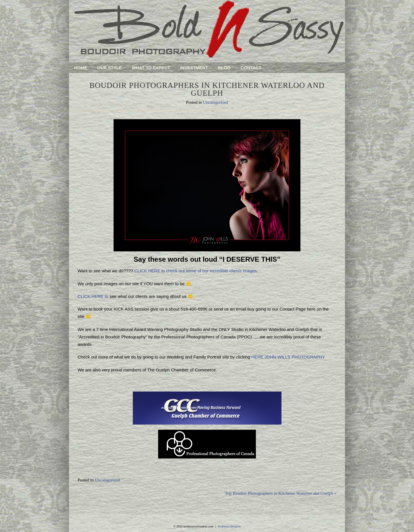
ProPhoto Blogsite (229, 526)
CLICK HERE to (94, 296)
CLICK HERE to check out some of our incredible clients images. (196, 271)
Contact (251, 68)
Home (81, 68)
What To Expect (151, 68)
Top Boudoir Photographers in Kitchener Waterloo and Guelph (281, 493)
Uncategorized (215, 102)
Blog (224, 68)
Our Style (110, 68)
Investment (194, 68)
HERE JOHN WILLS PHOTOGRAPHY (288, 357)
